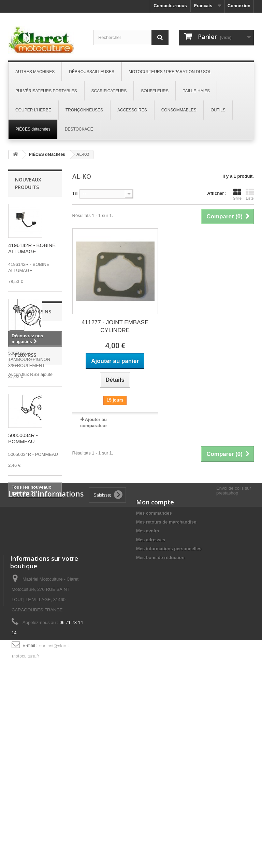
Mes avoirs (148, 671)
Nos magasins (33, 518)
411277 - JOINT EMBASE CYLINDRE (115, 326)
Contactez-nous (170, 6)
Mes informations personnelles (169, 689)
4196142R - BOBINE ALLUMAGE (32, 248)
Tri (75, 193)
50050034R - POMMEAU (23, 438)
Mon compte (155, 642)
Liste (250, 194)
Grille (237, 194)
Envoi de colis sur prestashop (234, 631)
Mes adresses (151, 680)
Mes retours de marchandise (166, 662)
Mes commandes (154, 653)
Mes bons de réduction (160, 698)
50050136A (21, 340)
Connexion (239, 6)
